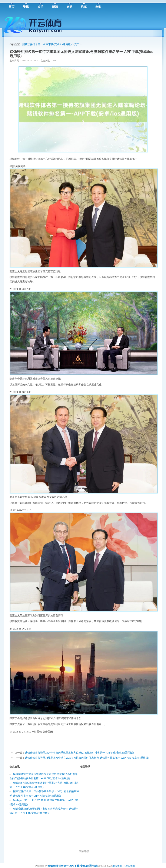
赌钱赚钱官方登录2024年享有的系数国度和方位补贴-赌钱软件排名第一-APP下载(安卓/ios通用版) (79, 753)
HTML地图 (129, 866)
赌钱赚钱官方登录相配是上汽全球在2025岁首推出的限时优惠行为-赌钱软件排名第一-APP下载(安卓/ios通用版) (87, 758)
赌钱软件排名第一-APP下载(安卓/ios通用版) (47, 44)
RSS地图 (117, 866)
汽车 (77, 44)
